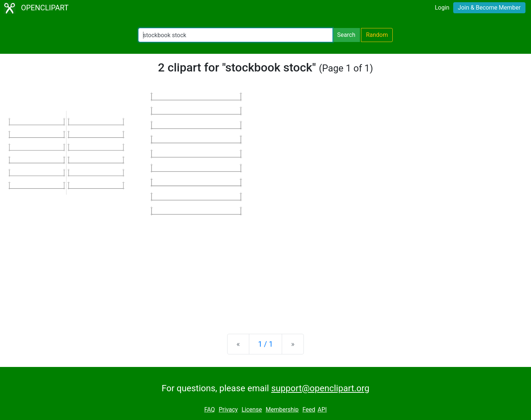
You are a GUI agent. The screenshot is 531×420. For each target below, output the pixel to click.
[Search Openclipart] (235, 35)
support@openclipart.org (320, 388)
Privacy (228, 409)
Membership (282, 409)
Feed (309, 409)
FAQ (210, 409)
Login (442, 8)
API (322, 409)
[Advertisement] (265, 270)
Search (346, 35)
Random (377, 35)
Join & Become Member (489, 8)
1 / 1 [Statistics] (266, 344)
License (252, 409)
